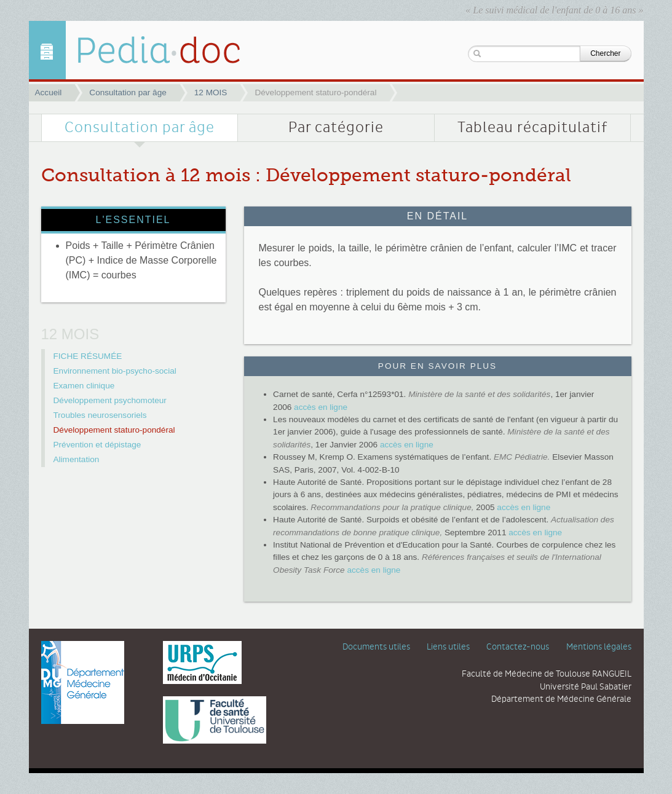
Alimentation (77, 459)
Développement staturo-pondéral (114, 430)
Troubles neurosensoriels (100, 415)
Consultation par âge (128, 92)
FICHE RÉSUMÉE (88, 356)
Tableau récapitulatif (532, 128)
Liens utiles (448, 647)
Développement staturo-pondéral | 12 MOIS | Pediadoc (149, 50)
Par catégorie (336, 128)
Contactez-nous (518, 647)
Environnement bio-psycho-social (115, 371)
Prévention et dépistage (97, 445)
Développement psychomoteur (110, 400)
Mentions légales (599, 647)
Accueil (49, 92)
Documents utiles (376, 647)
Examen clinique (84, 386)
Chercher (605, 53)
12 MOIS (211, 92)
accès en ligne (321, 407)
